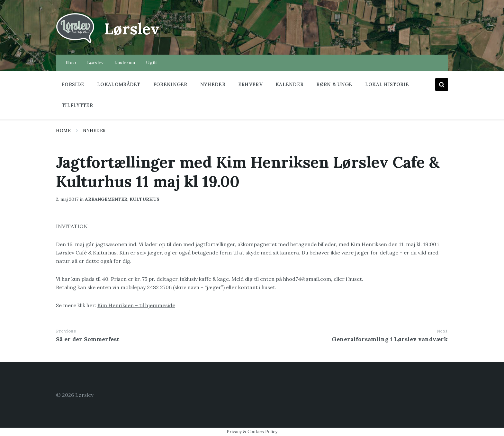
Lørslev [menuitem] (95, 63)
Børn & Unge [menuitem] (334, 84)
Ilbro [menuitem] (71, 63)
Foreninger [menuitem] (170, 84)
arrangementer (106, 199)
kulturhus (144, 199)
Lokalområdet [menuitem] (119, 84)
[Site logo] (75, 42)
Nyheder (94, 131)
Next (442, 331)
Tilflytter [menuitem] (77, 105)
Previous (66, 331)
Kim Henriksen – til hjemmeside (136, 305)
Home (63, 131)
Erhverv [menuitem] (250, 84)
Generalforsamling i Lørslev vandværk (390, 339)
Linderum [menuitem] (125, 63)
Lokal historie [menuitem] (387, 84)
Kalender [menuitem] (289, 84)
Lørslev (132, 29)
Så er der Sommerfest (88, 339)
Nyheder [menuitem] (213, 84)
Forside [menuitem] (73, 84)
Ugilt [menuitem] (152, 63)
